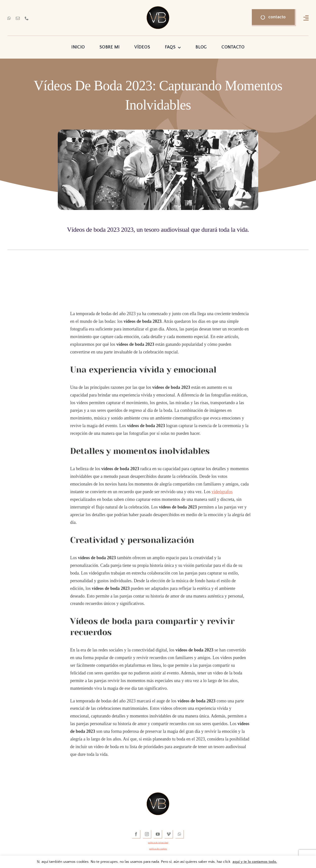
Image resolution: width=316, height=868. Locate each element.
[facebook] (136, 834)
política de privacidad (158, 843)
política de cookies (158, 849)
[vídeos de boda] (158, 8)
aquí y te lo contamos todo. (255, 862)
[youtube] (158, 834)
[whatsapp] (9, 18)
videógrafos (222, 493)
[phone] (27, 18)
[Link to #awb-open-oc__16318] (306, 18)
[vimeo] (169, 834)
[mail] (18, 18)
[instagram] (147, 834)
